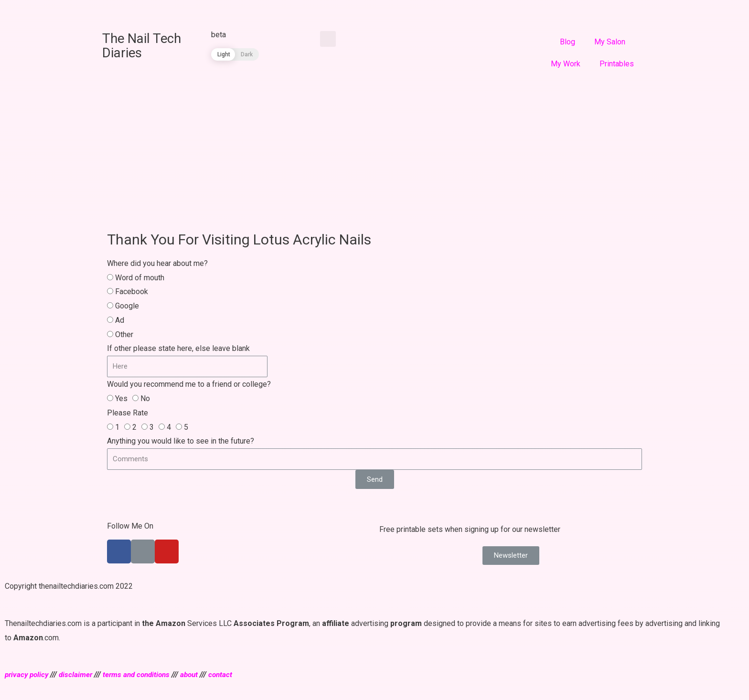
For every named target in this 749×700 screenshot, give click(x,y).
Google (127, 306)
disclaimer (79, 674)
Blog (567, 42)
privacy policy (28, 674)
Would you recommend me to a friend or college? (189, 384)
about (197, 674)
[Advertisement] (374, 147)
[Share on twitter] (31, 11)
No (145, 398)
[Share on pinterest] (72, 11)
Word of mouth (140, 278)
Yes (121, 398)
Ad (120, 320)
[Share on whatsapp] (92, 11)
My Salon (610, 42)
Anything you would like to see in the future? (181, 441)
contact (230, 674)
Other (124, 334)
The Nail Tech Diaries (146, 45)
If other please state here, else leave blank (178, 348)
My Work (566, 64)
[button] (511, 556)
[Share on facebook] (10, 11)
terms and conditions (142, 674)
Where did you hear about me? (157, 263)
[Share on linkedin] (51, 11)
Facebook (132, 292)
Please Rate (128, 413)
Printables (617, 64)
